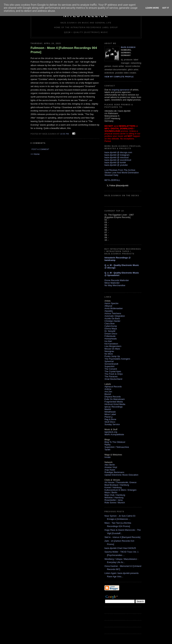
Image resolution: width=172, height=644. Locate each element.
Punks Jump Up (112, 356)
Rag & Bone (110, 419)
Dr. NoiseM (110, 331)
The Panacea (111, 376)
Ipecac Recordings (114, 407)
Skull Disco (110, 422)
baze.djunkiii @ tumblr (115, 162)
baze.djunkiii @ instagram (117, 155)
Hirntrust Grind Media (115, 404)
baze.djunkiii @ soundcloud (118, 160)
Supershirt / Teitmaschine (117, 447)
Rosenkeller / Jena (114, 500)
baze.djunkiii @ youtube (116, 165)
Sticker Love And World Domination (122, 173)
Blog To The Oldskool (115, 442)
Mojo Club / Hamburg (115, 495)
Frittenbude (110, 336)
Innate (107, 457)
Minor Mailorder (112, 283)
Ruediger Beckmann (114, 472)
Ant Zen (108, 392)
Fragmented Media (114, 402)
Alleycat (108, 306)
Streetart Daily (111, 175)
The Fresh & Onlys (114, 374)
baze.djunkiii (128, 47)
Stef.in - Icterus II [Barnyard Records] (122, 537)
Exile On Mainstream (115, 399)
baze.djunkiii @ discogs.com (118, 152)
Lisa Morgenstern (113, 346)
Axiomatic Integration (115, 316)
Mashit (108, 409)
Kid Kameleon (111, 344)
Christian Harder (112, 321)
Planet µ (109, 417)
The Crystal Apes (113, 371)
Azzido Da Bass (112, 318)
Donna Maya (111, 329)
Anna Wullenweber (114, 308)
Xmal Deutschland (113, 379)
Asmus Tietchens (113, 313)
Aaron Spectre (111, 303)
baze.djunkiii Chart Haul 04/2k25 (120, 548)
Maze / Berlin (111, 492)
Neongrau (109, 351)
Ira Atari (108, 341)
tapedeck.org (111, 432)
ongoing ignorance (121, 90)
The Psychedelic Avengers (117, 359)
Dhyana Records (113, 397)
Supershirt (109, 366)
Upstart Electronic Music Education (121, 475)
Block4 (108, 394)
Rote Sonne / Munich (115, 503)
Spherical (109, 361)
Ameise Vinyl (111, 467)
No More (109, 354)
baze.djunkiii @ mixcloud (116, 157)
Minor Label (110, 414)
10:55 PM (64, 134)
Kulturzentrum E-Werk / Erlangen (121, 490)
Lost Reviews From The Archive (120, 170)
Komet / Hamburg (113, 487)
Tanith (107, 450)
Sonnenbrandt (111, 364)
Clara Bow (110, 324)
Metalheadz (110, 412)
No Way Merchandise (115, 285)
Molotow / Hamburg (114, 497)
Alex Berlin (110, 465)
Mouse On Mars (112, 349)
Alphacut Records (113, 387)
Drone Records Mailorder (117, 280)
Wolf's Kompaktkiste (114, 434)
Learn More (152, 8)
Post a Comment (40, 149)
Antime (108, 389)
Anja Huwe (110, 470)
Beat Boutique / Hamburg (117, 485)
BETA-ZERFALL (112, 180)
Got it (166, 8)
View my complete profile (119, 77)
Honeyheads (111, 339)
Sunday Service (112, 424)
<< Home (35, 154)
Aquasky (109, 311)
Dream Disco (111, 334)
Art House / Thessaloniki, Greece (121, 482)
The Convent (111, 369)
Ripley (107, 445)
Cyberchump (111, 326)
